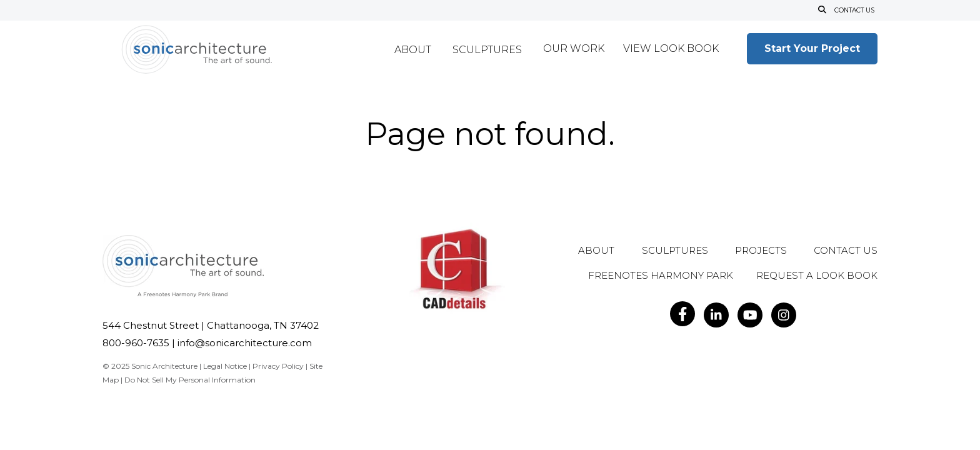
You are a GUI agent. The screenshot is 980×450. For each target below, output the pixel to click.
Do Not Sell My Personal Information (190, 380)
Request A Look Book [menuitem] (817, 276)
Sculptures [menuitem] (675, 251)
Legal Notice (225, 366)
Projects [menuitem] (761, 251)
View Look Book (671, 49)
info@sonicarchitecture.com (245, 343)
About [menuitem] (596, 251)
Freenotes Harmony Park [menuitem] (661, 276)
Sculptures (487, 50)
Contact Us (854, 10)
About (413, 50)
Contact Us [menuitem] (846, 251)
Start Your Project (812, 48)
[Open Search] (822, 10)
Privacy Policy (278, 366)
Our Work (574, 49)
